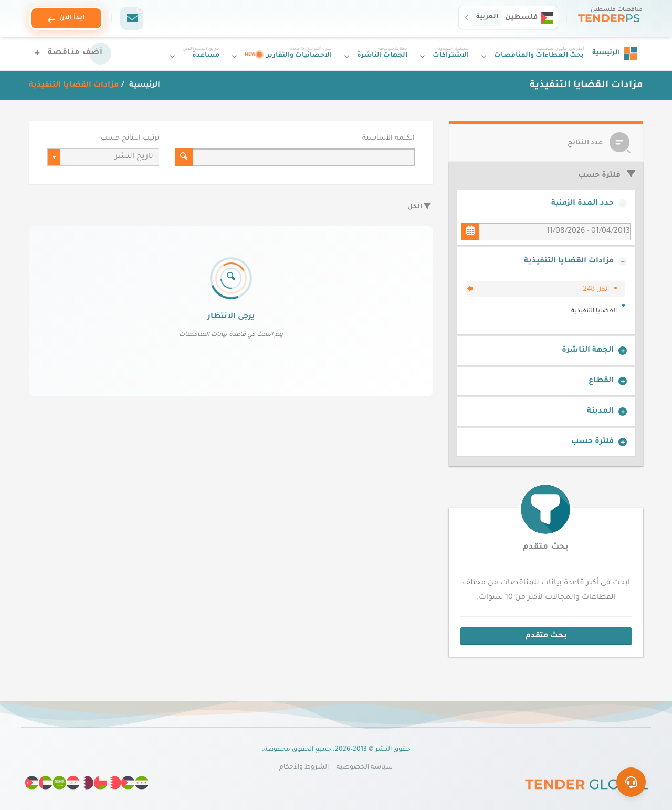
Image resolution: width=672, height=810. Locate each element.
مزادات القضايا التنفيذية (569, 261)
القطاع (601, 381)
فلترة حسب (592, 442)
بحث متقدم (546, 547)
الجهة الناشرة (588, 351)
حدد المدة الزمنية (582, 204)
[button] (508, 17)
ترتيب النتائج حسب (130, 139)
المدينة (600, 412)
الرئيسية (144, 86)
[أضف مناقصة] (70, 54)
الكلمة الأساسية (388, 139)
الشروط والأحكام (304, 767)
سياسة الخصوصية (365, 767)
